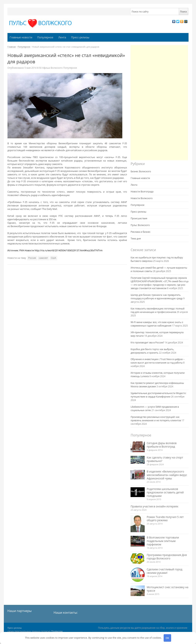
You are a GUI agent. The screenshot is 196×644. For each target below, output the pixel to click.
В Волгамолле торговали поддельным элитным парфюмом (163, 541)
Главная (12, 47)
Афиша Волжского (52, 68)
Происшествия (139, 218)
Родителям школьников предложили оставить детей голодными (165, 492)
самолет (43, 258)
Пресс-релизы (80, 37)
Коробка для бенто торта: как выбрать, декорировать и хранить (152, 351)
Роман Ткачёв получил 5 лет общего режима (165, 519)
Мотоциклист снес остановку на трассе (167, 589)
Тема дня (136, 239)
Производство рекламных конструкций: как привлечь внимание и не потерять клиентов (156, 419)
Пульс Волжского (140, 225)
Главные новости (21, 37)
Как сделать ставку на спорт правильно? (165, 459)
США (53, 258)
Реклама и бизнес (140, 232)
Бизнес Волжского (141, 171)
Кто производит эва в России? (147, 343)
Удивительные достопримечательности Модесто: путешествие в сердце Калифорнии (158, 395)
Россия (32, 258)
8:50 (33, 68)
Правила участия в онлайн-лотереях (154, 506)
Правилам (57, 631)
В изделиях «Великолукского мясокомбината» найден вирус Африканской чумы (167, 475)
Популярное (45, 37)
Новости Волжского (142, 198)
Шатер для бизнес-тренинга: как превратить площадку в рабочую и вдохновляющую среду (157, 297)
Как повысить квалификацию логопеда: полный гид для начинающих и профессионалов (157, 310)
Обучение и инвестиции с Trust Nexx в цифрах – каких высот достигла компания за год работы (158, 361)
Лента (62, 37)
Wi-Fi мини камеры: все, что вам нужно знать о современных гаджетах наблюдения (157, 324)
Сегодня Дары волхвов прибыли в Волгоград (162, 445)
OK (167, 638)
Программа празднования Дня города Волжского (167, 557)
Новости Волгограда (142, 192)
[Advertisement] (159, 103)
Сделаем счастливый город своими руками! (164, 571)
